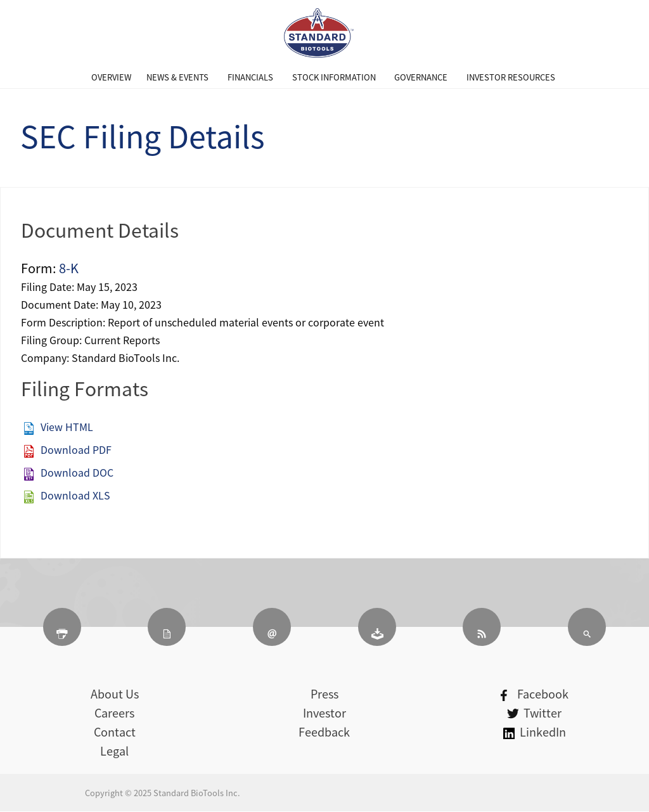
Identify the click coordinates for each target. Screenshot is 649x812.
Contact (115, 732)
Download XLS (75, 495)
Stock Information (334, 77)
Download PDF (76, 449)
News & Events (177, 77)
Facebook (535, 694)
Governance (421, 77)
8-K (69, 268)
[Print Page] (62, 627)
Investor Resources (511, 77)
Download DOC (77, 472)
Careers (114, 713)
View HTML (67, 427)
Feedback (324, 732)
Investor (324, 713)
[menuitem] (111, 77)
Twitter (534, 713)
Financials (250, 77)
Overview (111, 77)
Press (324, 694)
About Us (115, 694)
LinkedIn (535, 732)
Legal (114, 751)
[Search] (587, 627)
